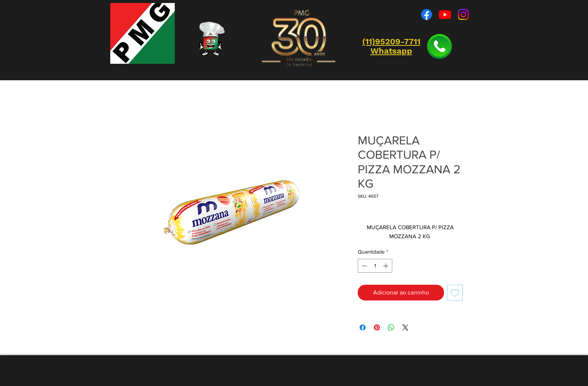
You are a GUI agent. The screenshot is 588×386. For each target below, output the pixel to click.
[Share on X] (405, 327)
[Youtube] (445, 14)
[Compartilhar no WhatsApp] (391, 327)
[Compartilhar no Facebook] (363, 327)
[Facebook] (427, 14)
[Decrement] (364, 266)
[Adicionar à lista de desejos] (455, 293)
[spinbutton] (375, 266)
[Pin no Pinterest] (377, 327)
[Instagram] (463, 14)
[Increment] (386, 266)
